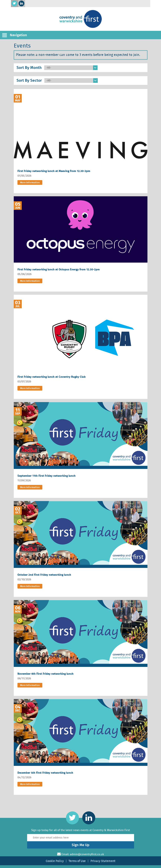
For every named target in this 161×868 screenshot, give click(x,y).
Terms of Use (77, 861)
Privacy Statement (103, 861)
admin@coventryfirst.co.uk (87, 854)
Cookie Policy (55, 861)
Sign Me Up (80, 845)
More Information (30, 182)
